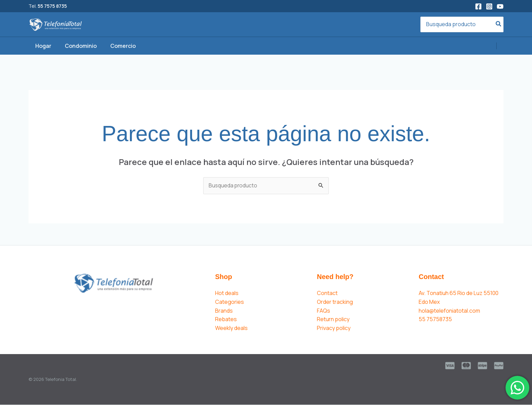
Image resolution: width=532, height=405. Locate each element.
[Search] (499, 25)
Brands (224, 311)
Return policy (333, 319)
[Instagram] (489, 6)
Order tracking (335, 302)
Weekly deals (231, 328)
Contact (327, 293)
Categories (230, 302)
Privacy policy (334, 328)
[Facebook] (478, 6)
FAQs (324, 311)
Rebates (226, 319)
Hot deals (227, 293)
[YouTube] (500, 6)
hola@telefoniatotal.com (449, 311)
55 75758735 (435, 319)
